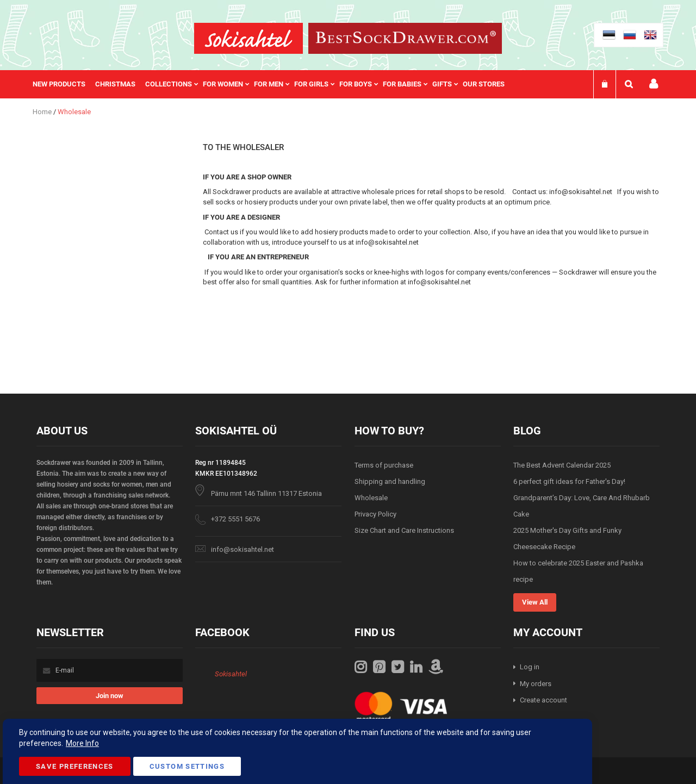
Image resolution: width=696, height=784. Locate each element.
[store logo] (248, 38)
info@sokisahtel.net (243, 549)
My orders (536, 684)
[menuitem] (64, 84)
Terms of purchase (384, 465)
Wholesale (371, 498)
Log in (530, 667)
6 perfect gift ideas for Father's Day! (569, 481)
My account (654, 84)
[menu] (274, 84)
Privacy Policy (375, 514)
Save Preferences (75, 766)
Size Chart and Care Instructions (404, 530)
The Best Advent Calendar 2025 (562, 465)
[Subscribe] (110, 696)
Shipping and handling (390, 481)
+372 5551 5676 (235, 519)
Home (43, 112)
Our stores (484, 84)
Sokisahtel (231, 674)
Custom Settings (187, 766)
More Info (82, 743)
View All (535, 602)
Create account (543, 700)
